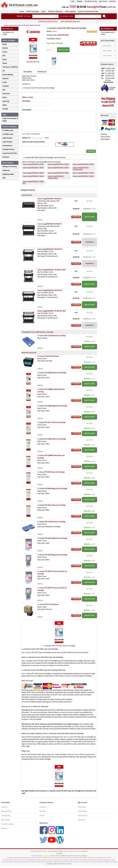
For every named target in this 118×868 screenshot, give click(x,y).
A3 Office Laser (8, 134)
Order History (82, 811)
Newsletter (81, 820)
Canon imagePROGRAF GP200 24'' (50, 199)
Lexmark (6, 86)
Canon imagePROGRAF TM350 (33, 176)
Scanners (6, 157)
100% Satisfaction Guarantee (70, 21)
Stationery (6, 170)
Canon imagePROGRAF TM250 (58, 168)
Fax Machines (7, 146)
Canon (54, 31)
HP (4, 71)
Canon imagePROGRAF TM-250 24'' (50, 249)
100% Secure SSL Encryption (48, 21)
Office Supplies (70, 12)
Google (84, 856)
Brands (42, 816)
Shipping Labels (8, 174)
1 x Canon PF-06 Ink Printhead (48, 356)
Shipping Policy (6, 811)
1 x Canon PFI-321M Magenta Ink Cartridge (52, 555)
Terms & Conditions (8, 824)
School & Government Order (88, 12)
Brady (5, 44)
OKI (4, 90)
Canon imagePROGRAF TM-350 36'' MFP (52, 311)
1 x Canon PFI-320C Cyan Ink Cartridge (51, 472)
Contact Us (43, 807)
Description (28, 72)
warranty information (72, 676)
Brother (5, 48)
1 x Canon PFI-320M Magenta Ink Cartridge (52, 489)
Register (80, 1)
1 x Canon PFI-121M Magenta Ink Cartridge (52, 538)
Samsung (6, 101)
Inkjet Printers (7, 138)
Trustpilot (59, 853)
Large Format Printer (10, 153)
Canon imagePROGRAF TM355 (83, 176)
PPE (4, 178)
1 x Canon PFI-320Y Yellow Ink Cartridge (51, 505)
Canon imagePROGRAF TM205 (33, 168)
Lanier (5, 82)
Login (73, 1)
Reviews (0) (42, 72)
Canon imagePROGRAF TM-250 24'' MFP (52, 270)
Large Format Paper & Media (10, 120)
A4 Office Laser (8, 130)
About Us (113, 1)
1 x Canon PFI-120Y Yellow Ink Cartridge (51, 422)
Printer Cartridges (33, 12)
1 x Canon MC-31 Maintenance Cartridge (51, 336)
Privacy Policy (6, 816)
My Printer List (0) (91, 1)
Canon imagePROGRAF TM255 (33, 173)
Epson (5, 63)
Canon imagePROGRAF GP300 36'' (50, 224)
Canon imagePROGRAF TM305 (83, 173)
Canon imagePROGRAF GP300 (58, 164)
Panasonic (6, 94)
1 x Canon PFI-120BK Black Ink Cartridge (52, 373)
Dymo (5, 59)
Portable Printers (9, 149)
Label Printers (7, 142)
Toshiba (5, 109)
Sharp (5, 105)
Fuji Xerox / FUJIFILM (10, 67)
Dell (4, 56)
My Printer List (83, 816)
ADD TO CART (63, 50)
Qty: (51, 50)
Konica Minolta (8, 75)
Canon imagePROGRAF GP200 (33, 164)
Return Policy (6, 820)
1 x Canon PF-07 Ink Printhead (48, 604)
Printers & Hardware (55, 12)
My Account (103, 1)
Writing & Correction (10, 167)
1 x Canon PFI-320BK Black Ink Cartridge (52, 439)
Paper (44, 12)
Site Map (42, 811)
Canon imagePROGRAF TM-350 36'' (50, 290)
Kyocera (5, 78)
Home (22, 12)
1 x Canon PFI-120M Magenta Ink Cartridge (52, 406)
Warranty (4, 828)
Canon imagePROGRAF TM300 (58, 173)
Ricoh (5, 97)
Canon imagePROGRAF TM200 (83, 164)
